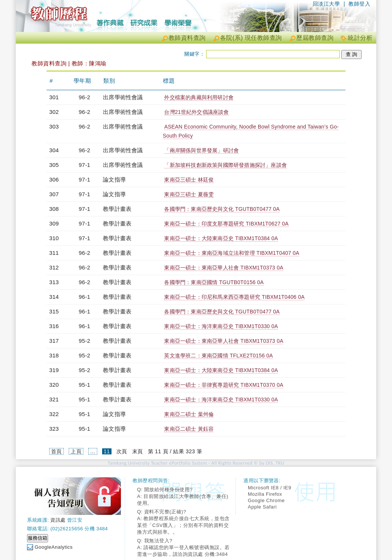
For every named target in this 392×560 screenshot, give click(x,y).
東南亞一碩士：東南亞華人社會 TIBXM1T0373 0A (224, 268)
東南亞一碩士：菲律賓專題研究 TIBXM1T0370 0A (224, 385)
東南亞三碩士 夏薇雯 (189, 194)
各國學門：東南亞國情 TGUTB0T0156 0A (214, 282)
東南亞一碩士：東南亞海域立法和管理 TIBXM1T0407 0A (232, 253)
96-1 (85, 297)
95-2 (85, 341)
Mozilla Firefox (265, 494)
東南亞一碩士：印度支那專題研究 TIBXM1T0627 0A (226, 224)
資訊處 (58, 520)
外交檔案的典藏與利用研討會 (199, 97)
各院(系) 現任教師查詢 (251, 38)
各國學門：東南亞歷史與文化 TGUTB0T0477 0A (222, 209)
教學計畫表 (117, 209)
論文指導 (114, 179)
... (93, 451)
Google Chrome (266, 500)
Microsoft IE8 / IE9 (270, 488)
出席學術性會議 (123, 97)
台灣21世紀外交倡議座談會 (196, 112)
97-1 (85, 165)
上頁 (76, 451)
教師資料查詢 (187, 38)
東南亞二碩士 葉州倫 (189, 414)
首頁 (57, 451)
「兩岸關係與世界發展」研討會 (201, 150)
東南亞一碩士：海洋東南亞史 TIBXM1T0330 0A (221, 326)
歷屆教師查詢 (315, 38)
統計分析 (360, 38)
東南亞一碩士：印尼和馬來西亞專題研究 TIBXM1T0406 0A (234, 297)
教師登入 (359, 4)
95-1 (85, 385)
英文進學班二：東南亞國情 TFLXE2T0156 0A (218, 356)
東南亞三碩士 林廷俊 (189, 180)
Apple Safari (262, 507)
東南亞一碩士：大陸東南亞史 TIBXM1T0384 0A (221, 238)
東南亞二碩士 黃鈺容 (189, 429)
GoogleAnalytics (54, 547)
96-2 (85, 97)
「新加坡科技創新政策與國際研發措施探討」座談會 (225, 165)
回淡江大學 (326, 4)
